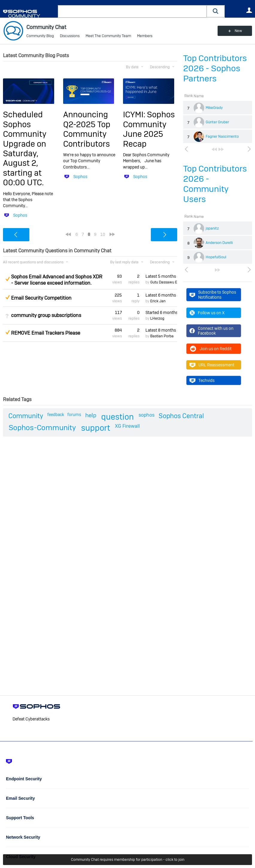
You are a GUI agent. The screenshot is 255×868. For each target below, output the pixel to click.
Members (145, 36)
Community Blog (40, 36)
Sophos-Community (42, 428)
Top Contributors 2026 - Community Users (215, 184)
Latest (161, 276)
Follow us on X (207, 313)
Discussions (70, 36)
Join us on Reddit (211, 349)
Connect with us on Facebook (211, 331)
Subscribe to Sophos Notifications (213, 295)
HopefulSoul (216, 257)
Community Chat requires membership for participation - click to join (128, 860)
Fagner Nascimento (222, 136)
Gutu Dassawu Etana (167, 282)
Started (161, 312)
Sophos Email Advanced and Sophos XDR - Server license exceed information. (57, 280)
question (117, 417)
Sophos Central (181, 416)
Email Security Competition (41, 298)
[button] (216, 11)
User (249, 10)
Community (26, 416)
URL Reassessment (212, 365)
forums (74, 415)
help (91, 415)
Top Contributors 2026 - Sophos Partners (215, 68)
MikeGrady (214, 108)
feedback (56, 415)
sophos (147, 415)
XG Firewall (127, 426)
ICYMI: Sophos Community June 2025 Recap (149, 129)
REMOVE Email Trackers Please (46, 333)
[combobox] (132, 11)
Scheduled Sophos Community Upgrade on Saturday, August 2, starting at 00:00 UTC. (25, 148)
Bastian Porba (162, 336)
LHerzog (157, 318)
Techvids (202, 380)
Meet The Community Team (108, 36)
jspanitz (212, 228)
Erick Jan (158, 301)
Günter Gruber (217, 122)
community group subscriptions (46, 315)
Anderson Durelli (219, 243)
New (238, 31)
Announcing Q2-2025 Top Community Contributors (87, 129)
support (96, 428)
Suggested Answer (7, 279)
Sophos (20, 215)
